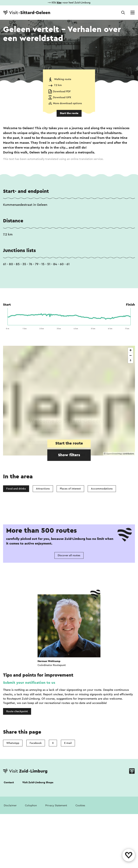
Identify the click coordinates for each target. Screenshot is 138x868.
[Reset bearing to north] (131, 361)
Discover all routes (69, 555)
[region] (69, 401)
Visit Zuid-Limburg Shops (38, 782)
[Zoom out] (131, 355)
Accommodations (102, 489)
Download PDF (62, 91)
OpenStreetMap (114, 454)
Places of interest (70, 489)
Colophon (31, 805)
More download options (67, 103)
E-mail (68, 743)
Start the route (69, 113)
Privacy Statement (56, 805)
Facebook (36, 743)
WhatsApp (13, 743)
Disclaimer (10, 805)
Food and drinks (16, 489)
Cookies (80, 805)
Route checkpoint (17, 711)
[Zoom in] (131, 350)
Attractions (43, 489)
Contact (9, 782)
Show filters (69, 455)
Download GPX (62, 97)
